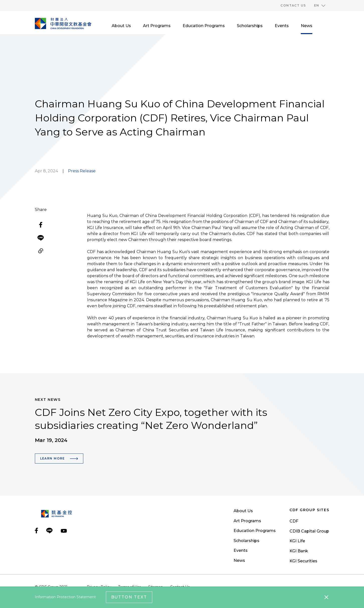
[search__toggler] (327, 26)
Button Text (129, 597)
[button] (320, 6)
